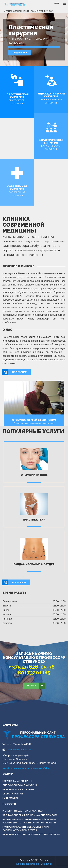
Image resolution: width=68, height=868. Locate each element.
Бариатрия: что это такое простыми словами (31, 834)
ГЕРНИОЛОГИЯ (11, 798)
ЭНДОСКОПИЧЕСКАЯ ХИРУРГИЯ (20, 785)
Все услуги (14, 583)
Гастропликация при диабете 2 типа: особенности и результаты (26, 829)
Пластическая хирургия (17, 781)
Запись (36, 686)
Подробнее (20, 53)
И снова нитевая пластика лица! (23, 811)
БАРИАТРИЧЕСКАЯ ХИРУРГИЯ (18, 789)
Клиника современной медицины (34, 864)
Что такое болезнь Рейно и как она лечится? (30, 815)
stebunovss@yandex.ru (18, 749)
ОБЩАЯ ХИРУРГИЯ (13, 794)
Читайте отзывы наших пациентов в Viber (28, 11)
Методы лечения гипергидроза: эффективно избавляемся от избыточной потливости (30, 821)
